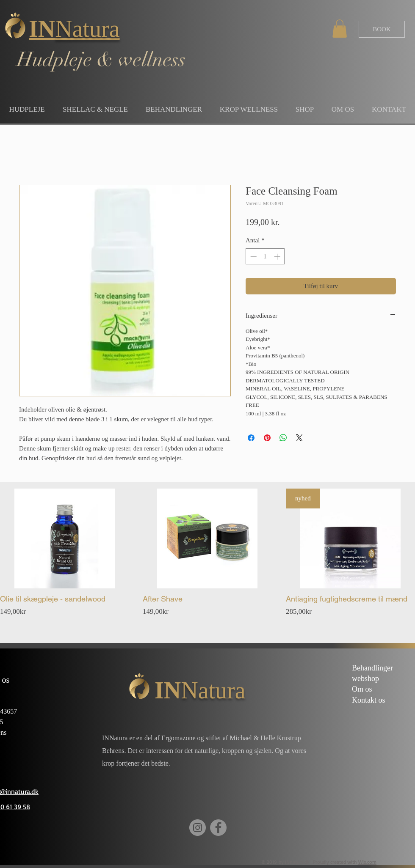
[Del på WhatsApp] (283, 438)
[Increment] (278, 257)
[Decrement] (253, 257)
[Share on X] (299, 438)
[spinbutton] (265, 257)
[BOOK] (382, 29)
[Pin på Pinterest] (267, 438)
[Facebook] (218, 828)
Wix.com (367, 862)
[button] (340, 29)
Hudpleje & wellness (101, 60)
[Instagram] (198, 828)
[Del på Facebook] (251, 438)
